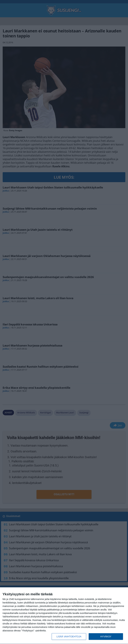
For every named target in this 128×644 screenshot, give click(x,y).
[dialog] (64, 616)
